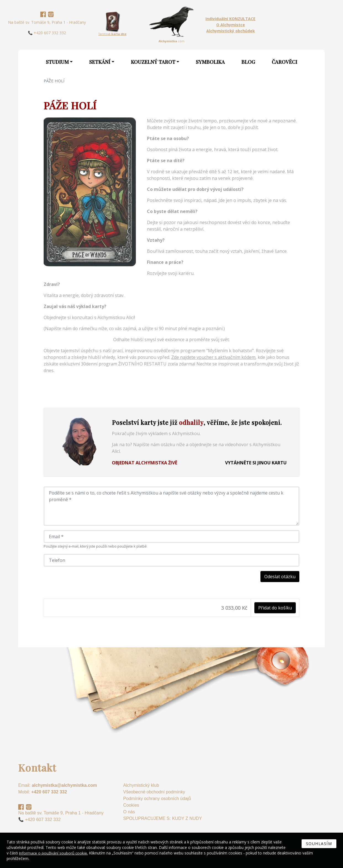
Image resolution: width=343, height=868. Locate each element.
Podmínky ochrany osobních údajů (157, 799)
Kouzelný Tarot (153, 62)
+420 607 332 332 (49, 792)
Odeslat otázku (280, 577)
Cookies (131, 805)
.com (171, 41)
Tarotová (112, 34)
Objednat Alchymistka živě (145, 463)
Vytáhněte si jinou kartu (256, 463)
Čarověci (284, 62)
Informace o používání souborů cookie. (54, 853)
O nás (129, 812)
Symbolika (210, 62)
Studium (57, 62)
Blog (248, 62)
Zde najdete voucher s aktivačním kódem (213, 357)
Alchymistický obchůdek (231, 31)
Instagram (51, 14)
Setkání (100, 62)
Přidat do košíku (275, 608)
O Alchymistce (231, 25)
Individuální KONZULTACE (230, 19)
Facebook (43, 14)
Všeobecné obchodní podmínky (154, 792)
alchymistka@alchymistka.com (64, 785)
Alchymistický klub (141, 785)
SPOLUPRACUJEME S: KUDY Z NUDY (163, 818)
